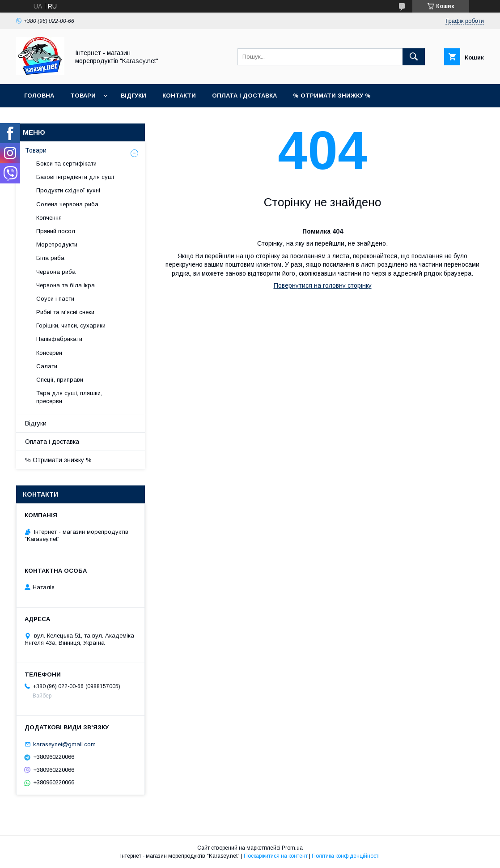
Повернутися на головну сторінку (323, 285)
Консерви (49, 353)
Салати (47, 366)
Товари (83, 96)
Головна (39, 96)
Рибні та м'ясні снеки (65, 312)
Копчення (49, 218)
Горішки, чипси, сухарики (71, 325)
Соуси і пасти (55, 299)
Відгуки (133, 96)
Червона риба (56, 272)
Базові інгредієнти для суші (75, 177)
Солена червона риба (67, 204)
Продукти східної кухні (68, 190)
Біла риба (50, 258)
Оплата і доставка (244, 96)
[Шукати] (414, 57)
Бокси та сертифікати (66, 164)
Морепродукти (57, 245)
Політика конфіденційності (346, 856)
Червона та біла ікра (66, 285)
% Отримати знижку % (332, 96)
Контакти (179, 96)
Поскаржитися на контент (276, 856)
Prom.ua (292, 848)
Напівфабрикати (59, 339)
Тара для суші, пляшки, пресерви (69, 397)
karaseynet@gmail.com (64, 744)
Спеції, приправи (60, 380)
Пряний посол (56, 231)
